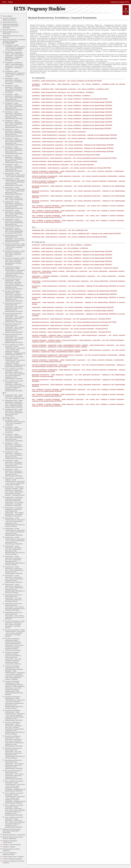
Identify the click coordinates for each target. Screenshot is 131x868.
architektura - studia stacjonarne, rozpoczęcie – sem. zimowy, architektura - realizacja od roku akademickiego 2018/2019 (14, 98)
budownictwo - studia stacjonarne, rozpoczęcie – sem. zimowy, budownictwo (14, 198)
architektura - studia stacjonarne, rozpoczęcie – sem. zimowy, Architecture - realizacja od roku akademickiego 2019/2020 (14, 438)
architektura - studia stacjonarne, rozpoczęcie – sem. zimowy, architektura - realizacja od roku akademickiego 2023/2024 (14, 141)
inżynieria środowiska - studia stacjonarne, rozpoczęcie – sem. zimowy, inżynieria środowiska (15, 253)
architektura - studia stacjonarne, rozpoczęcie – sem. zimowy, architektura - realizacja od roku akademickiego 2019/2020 (14, 106)
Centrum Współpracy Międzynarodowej (10, 854)
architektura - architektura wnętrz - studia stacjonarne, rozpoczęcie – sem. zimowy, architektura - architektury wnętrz (14, 66)
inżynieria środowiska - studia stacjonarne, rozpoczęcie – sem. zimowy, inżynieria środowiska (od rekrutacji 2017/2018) (15, 261)
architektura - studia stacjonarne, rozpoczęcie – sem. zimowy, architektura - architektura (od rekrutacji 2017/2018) (14, 89)
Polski (4, 2)
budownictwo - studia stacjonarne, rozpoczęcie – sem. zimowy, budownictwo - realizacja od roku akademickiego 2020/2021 (15, 214)
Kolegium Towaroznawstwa (12, 845)
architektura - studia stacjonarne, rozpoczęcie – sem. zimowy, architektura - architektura (14, 81)
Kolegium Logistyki (9, 847)
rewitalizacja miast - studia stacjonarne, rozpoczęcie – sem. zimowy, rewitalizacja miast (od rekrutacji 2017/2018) (14, 412)
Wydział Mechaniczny (10, 22)
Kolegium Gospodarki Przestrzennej (10, 842)
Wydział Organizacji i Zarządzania (14, 835)
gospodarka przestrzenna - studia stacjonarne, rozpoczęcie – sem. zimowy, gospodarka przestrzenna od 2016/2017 (15, 616)
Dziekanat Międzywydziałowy (12, 859)
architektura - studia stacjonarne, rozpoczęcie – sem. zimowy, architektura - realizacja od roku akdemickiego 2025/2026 (14, 168)
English (10, 2)
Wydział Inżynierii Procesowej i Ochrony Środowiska (13, 838)
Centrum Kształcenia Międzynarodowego (10, 19)
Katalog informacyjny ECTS (120, 2)
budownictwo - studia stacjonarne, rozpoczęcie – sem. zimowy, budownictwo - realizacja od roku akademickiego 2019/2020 (15, 205)
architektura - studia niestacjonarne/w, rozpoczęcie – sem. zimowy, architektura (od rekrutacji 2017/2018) (15, 48)
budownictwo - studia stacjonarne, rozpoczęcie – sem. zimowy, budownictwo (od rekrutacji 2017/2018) (14, 230)
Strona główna (8, 16)
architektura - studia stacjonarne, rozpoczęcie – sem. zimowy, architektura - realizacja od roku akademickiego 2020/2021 (14, 124)
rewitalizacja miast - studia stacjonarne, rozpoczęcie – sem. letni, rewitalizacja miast (15, 397)
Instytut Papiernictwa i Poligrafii (13, 857)
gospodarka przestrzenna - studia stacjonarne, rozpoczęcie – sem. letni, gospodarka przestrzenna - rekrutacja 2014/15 (14, 598)
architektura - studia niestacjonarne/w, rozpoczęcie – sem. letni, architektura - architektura (15, 422)
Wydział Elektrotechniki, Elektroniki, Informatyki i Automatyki (11, 26)
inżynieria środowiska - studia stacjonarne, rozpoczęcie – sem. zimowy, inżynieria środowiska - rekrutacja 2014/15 (15, 624)
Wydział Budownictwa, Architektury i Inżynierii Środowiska (14, 40)
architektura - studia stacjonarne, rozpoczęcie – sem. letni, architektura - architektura (14, 430)
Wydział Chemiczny (9, 30)
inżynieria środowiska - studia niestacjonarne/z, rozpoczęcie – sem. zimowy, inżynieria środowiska (15, 246)
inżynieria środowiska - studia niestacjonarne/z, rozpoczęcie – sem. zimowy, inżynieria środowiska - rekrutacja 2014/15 (15, 633)
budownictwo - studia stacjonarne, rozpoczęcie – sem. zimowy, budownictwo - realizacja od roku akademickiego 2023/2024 (15, 223)
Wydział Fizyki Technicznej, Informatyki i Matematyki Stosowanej (12, 831)
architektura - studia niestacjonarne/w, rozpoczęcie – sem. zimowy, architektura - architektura (15, 74)
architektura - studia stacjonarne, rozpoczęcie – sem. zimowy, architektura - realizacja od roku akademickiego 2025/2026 (14, 159)
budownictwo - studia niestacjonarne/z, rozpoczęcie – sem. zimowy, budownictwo (15, 175)
